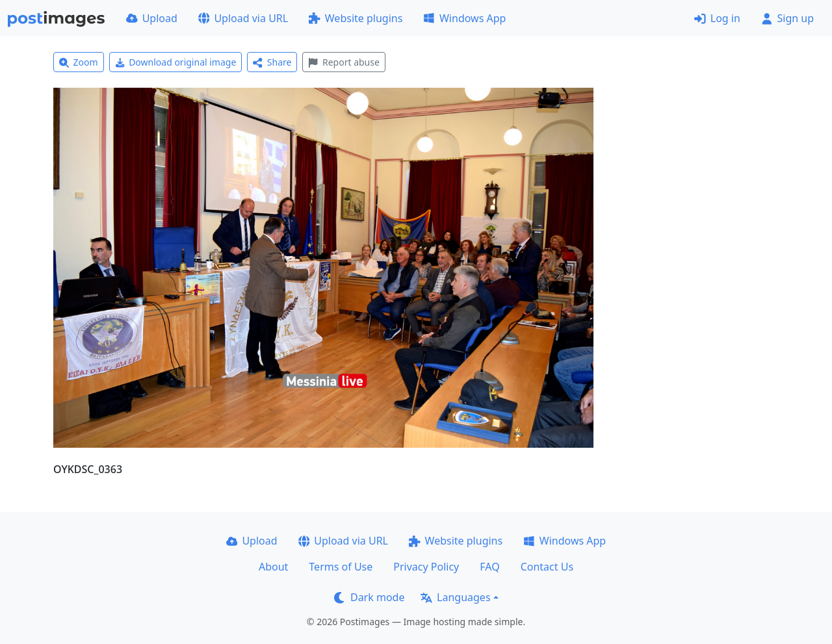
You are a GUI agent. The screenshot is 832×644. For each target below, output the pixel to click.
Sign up (787, 18)
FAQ (489, 567)
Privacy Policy (426, 567)
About (273, 567)
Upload (152, 18)
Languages (455, 597)
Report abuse (344, 62)
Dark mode (369, 597)
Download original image (176, 62)
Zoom (79, 62)
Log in (717, 18)
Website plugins (356, 18)
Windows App (464, 18)
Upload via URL (243, 18)
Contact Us (547, 567)
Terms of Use (341, 567)
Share (272, 62)
